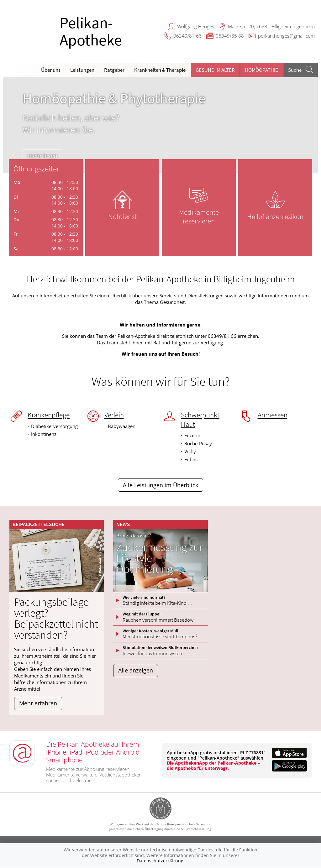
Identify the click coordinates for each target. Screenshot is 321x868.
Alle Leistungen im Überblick (160, 485)
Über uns (51, 70)
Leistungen (82, 70)
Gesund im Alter (215, 70)
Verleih (114, 415)
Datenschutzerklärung (160, 861)
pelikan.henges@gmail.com (286, 36)
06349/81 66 (187, 36)
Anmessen (273, 415)
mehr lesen (45, 156)
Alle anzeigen (136, 670)
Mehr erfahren (38, 703)
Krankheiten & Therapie (160, 70)
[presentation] (12, 127)
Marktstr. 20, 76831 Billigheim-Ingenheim (271, 26)
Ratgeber (114, 70)
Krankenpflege (49, 415)
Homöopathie (261, 70)
